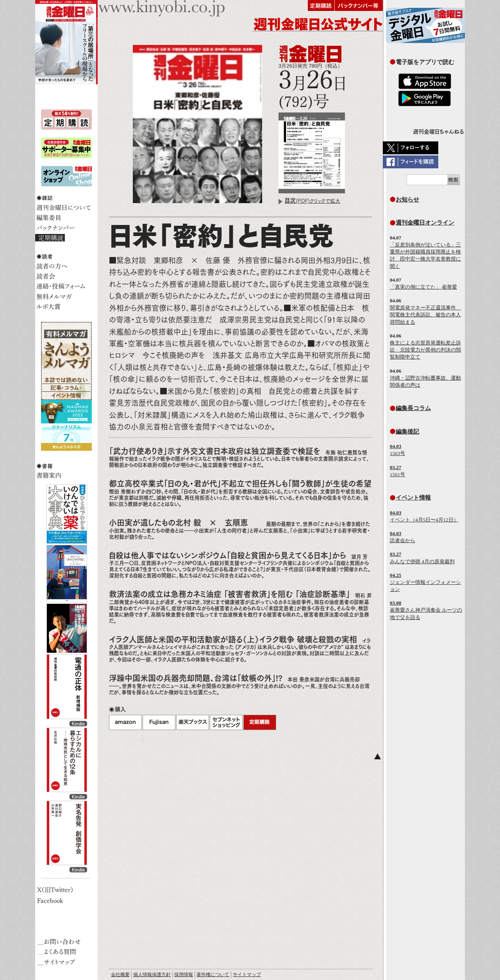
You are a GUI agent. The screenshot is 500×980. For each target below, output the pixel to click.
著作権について (213, 975)
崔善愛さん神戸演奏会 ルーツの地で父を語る (426, 610)
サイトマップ (247, 975)
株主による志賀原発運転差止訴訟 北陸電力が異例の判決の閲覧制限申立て (425, 350)
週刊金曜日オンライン (425, 222)
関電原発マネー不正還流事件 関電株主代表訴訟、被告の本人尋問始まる (425, 315)
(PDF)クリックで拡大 (312, 201)
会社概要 (120, 975)
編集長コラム (413, 408)
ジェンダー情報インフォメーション (425, 582)
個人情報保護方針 (152, 975)
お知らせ (407, 199)
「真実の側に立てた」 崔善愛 (423, 287)
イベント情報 (413, 497)
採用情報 (184, 975)
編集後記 (407, 431)
